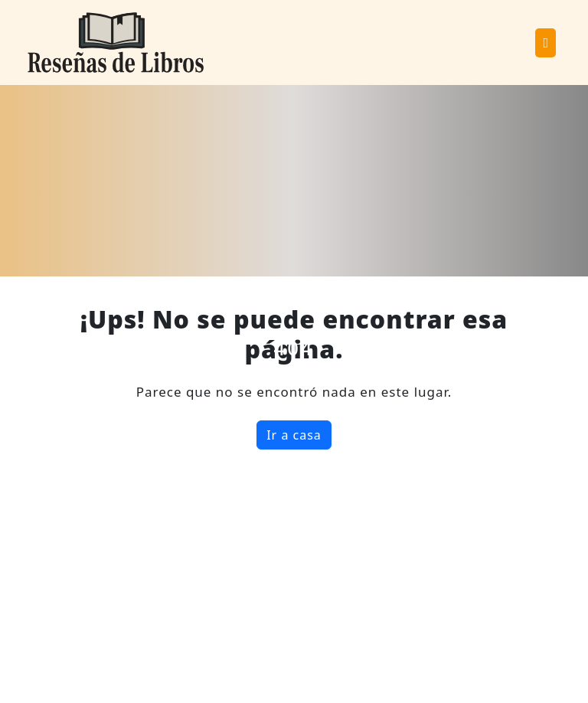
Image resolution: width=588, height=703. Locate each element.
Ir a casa (294, 435)
